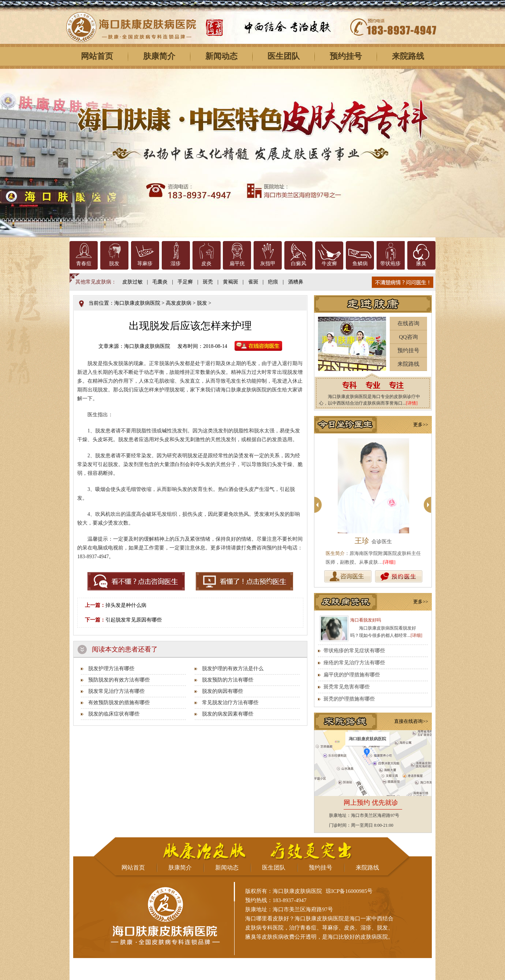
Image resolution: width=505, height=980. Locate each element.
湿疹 (176, 264)
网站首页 (97, 56)
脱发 (114, 264)
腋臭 (421, 264)
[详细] (389, 562)
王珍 (373, 541)
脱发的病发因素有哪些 (228, 714)
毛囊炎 (160, 282)
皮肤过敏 (132, 282)
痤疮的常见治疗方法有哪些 (354, 663)
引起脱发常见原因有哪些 (134, 620)
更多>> (421, 425)
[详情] (412, 403)
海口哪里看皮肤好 (267, 919)
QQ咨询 (408, 337)
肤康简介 (159, 56)
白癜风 (299, 264)
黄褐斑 (231, 282)
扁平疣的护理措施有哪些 (352, 675)
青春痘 (84, 264)
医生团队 (284, 56)
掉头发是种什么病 (126, 605)
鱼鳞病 (360, 264)
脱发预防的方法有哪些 (228, 680)
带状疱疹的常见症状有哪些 (354, 651)
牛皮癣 (329, 264)
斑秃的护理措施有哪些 (349, 699)
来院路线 (408, 56)
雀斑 (253, 282)
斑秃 (208, 282)
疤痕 (273, 282)
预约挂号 (346, 56)
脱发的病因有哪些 (222, 691)
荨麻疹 (145, 264)
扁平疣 (237, 264)
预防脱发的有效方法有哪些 (119, 680)
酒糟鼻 (296, 282)
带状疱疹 (390, 264)
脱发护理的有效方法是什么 (233, 669)
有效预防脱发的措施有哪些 (119, 703)
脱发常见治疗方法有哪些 (116, 691)
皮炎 (206, 264)
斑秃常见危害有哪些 (347, 687)
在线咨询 (408, 323)
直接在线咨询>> (411, 721)
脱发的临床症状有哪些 (114, 714)
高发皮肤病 (179, 303)
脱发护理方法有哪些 (111, 669)
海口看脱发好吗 (366, 620)
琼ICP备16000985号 (349, 891)
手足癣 (185, 282)
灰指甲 (268, 264)
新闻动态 (221, 56)
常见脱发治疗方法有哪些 (230, 703)
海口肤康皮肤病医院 (137, 303)
